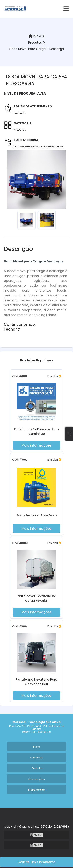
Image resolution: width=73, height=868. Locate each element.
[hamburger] (66, 9)
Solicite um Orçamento (36, 862)
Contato (36, 768)
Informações (37, 779)
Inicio (37, 747)
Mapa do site (36, 790)
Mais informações (36, 445)
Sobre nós (36, 757)
